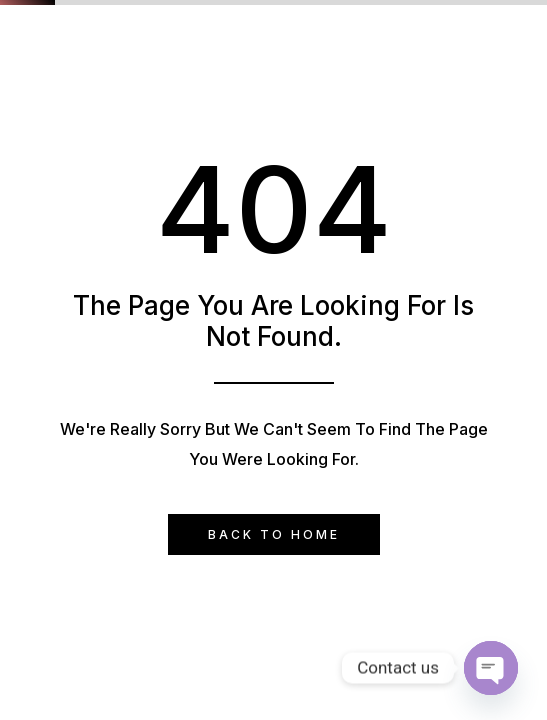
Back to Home (274, 534)
